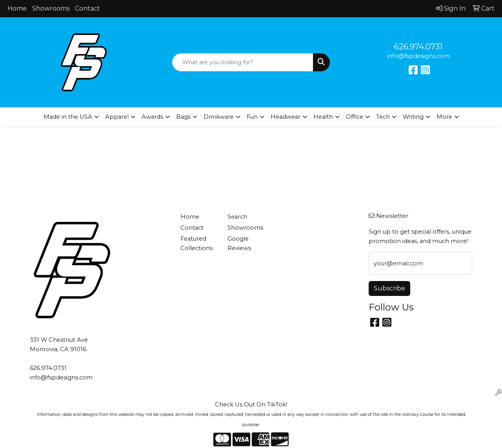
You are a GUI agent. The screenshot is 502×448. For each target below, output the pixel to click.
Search (237, 217)
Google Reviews (239, 243)
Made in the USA (68, 117)
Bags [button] (183, 117)
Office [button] (355, 117)
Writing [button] (413, 117)
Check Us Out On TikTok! (251, 404)
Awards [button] (152, 117)
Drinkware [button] (219, 117)
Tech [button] (383, 117)
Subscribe (389, 288)
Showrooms (51, 8)
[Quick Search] (243, 62)
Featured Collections (196, 243)
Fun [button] (252, 117)
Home (17, 8)
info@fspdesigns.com (418, 56)
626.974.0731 (418, 47)
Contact (87, 8)
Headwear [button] (286, 117)
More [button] (444, 117)
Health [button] (323, 117)
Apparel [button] (117, 117)
